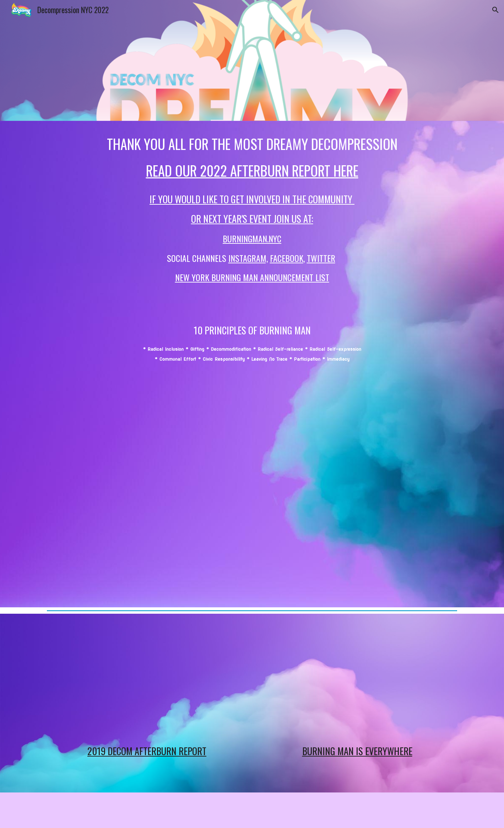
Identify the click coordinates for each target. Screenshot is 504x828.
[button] (495, 10)
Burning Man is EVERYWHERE (357, 751)
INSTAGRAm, (248, 258)
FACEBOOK (287, 258)
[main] (252, 249)
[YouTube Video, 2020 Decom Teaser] (252, 484)
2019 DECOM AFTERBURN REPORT (147, 751)
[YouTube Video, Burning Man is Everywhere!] (357, 678)
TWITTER (321, 258)
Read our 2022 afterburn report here (252, 170)
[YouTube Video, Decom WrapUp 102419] (147, 678)
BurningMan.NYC (252, 238)
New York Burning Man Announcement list (252, 277)
